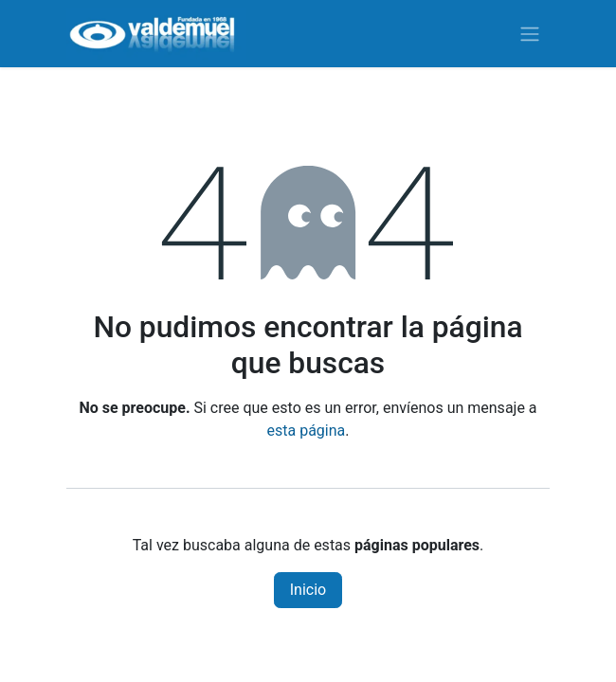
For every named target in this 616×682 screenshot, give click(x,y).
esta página (307, 431)
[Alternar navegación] (530, 34)
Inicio (308, 590)
